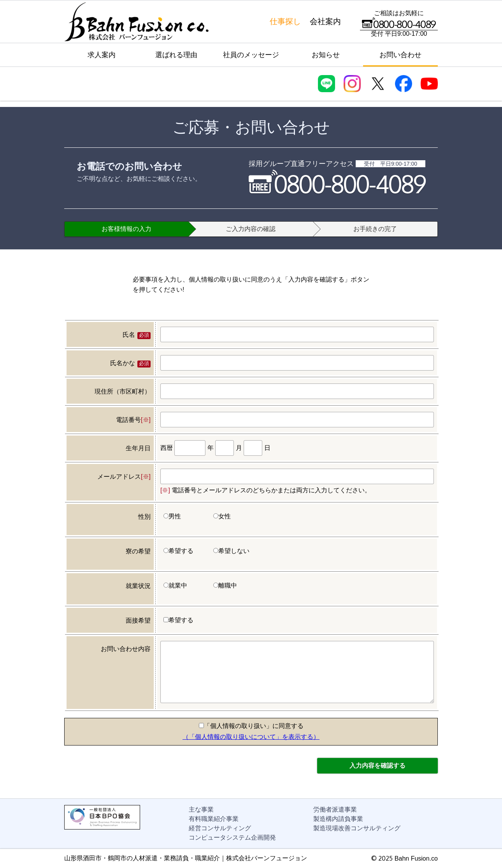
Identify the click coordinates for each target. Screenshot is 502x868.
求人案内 (102, 55)
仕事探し (285, 21)
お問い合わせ (400, 55)
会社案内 (325, 21)
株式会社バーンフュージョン (136, 22)
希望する (178, 551)
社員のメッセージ (251, 55)
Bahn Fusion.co (416, 858)
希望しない (231, 551)
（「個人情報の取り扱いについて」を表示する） (251, 737)
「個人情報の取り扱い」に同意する (251, 726)
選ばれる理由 (176, 55)
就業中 (175, 585)
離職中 (225, 585)
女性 (222, 516)
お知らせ (326, 55)
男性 (172, 516)
